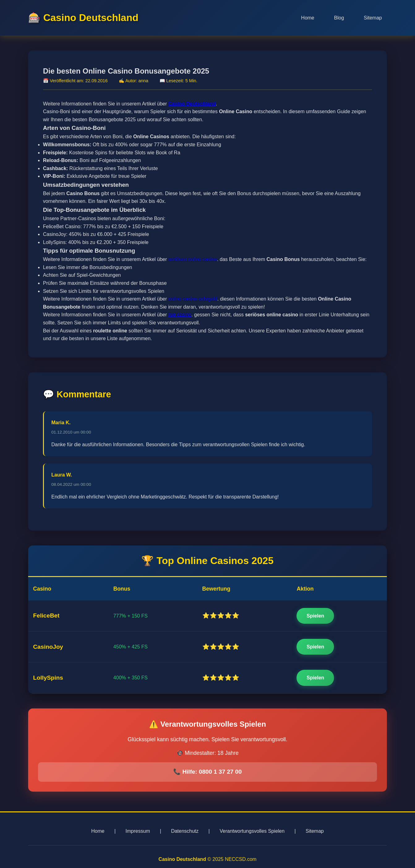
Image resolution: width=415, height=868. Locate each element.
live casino (180, 316)
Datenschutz (185, 831)
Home (308, 18)
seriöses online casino (193, 261)
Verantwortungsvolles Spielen (252, 831)
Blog (339, 18)
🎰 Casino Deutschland (83, 18)
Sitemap (373, 18)
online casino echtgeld (193, 300)
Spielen (315, 617)
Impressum (138, 831)
